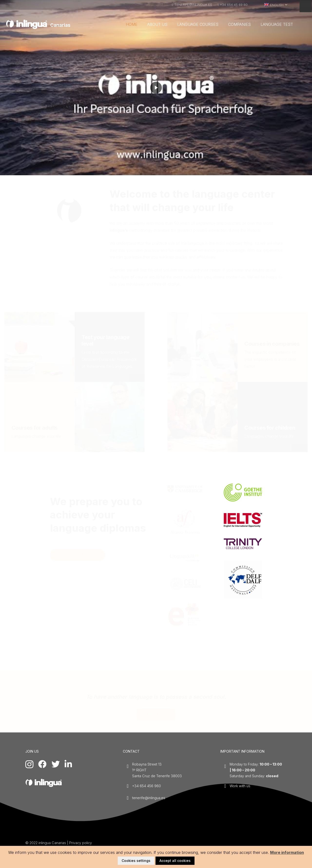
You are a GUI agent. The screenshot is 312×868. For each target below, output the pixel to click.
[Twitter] (56, 764)
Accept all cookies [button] (175, 861)
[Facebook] (42, 764)
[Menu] (306, 6)
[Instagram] (29, 764)
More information (287, 852)
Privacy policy (81, 843)
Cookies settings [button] (136, 861)
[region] (156, 88)
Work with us (240, 786)
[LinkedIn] (68, 764)
